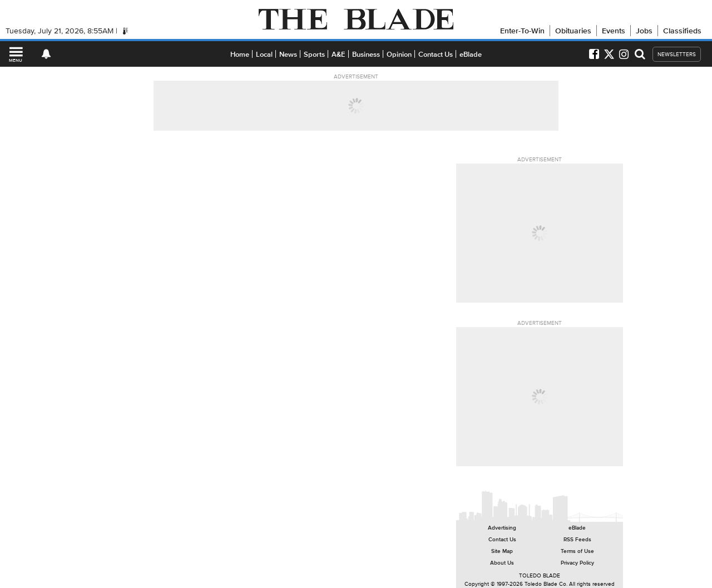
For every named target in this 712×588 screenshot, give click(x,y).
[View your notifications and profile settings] (46, 54)
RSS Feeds (577, 539)
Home (240, 54)
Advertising (502, 528)
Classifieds (682, 31)
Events (614, 31)
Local (264, 54)
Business (366, 54)
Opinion (399, 54)
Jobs (644, 31)
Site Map (502, 551)
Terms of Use (577, 551)
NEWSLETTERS (677, 54)
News (288, 54)
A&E (338, 54)
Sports (314, 54)
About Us (502, 563)
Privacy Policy (577, 563)
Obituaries (573, 31)
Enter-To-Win (522, 31)
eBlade (471, 54)
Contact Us (436, 54)
